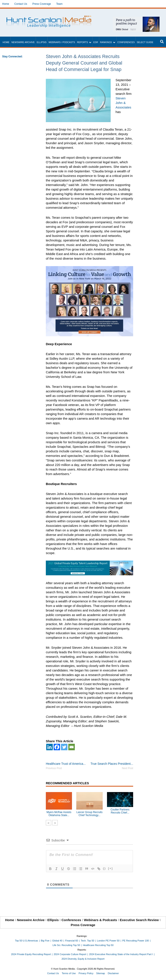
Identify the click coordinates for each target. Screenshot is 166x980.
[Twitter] (64, 747)
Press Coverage (42, 4)
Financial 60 (71, 941)
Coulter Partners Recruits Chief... (120, 811)
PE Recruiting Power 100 (136, 941)
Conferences (126, 42)
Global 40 (57, 941)
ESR (96, 42)
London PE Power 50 (108, 941)
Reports (82, 42)
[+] (110, 868)
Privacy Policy (86, 973)
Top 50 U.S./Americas (27, 941)
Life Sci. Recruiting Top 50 (66, 945)
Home (6, 4)
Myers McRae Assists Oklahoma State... (59, 814)
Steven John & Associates (123, 103)
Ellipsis (42, 42)
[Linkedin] (49, 747)
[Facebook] (57, 747)
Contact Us (21, 4)
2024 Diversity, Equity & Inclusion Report (83, 959)
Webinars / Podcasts (62, 42)
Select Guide (145, 42)
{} (104, 868)
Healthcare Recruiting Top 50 (98, 945)
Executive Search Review (139, 920)
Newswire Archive (23, 42)
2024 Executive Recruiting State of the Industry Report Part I (121, 954)
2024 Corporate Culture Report (70, 954)
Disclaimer (113, 973)
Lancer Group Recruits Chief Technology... (89, 814)
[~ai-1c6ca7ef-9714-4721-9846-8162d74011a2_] (136, 19)
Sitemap (101, 973)
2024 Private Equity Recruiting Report (31, 954)
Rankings (106, 42)
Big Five (45, 941)
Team (59, 4)
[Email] (72, 747)
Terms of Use (69, 973)
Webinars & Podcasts (100, 920)
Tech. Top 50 (88, 941)
